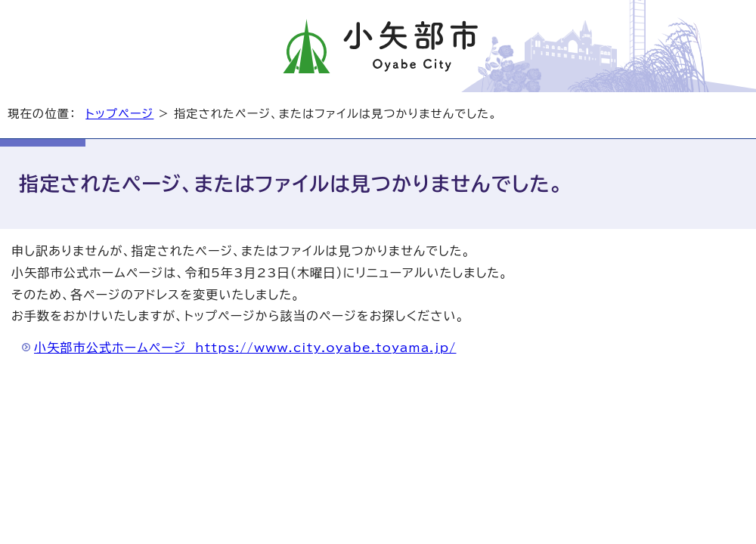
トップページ (119, 114)
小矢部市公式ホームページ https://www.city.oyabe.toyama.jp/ (245, 348)
